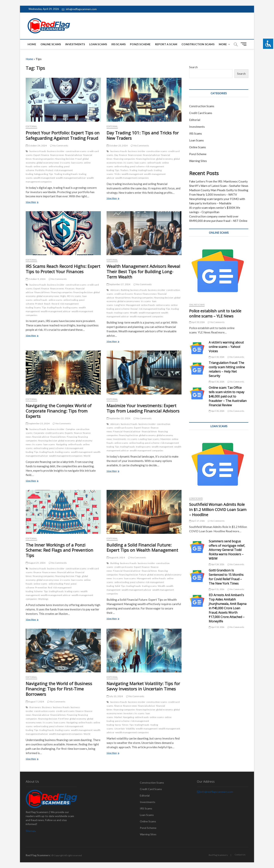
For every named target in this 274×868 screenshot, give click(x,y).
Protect (49, 170)
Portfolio (40, 170)
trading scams (70, 307)
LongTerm (120, 305)
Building (125, 290)
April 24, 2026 (216, 564)
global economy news (48, 163)
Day (116, 155)
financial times (42, 292)
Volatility (130, 729)
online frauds (154, 163)
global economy (164, 159)
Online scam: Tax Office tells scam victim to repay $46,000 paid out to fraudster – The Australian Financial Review (228, 396)
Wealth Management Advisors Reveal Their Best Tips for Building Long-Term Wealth (143, 271)
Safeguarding (41, 174)
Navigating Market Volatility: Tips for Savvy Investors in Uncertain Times (143, 686)
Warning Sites (198, 161)
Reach (47, 304)
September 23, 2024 (38, 423)
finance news (57, 155)
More (223, 44)
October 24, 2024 (36, 146)
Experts (69, 433)
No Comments (59, 146)
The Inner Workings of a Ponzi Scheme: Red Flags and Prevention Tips (59, 550)
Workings (43, 599)
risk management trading (152, 309)
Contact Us (240, 855)
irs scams (65, 163)
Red (50, 588)
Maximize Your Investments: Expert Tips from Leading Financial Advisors (143, 408)
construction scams (76, 151)
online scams (40, 166)
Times (125, 725)
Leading (142, 439)
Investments (75, 44)
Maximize (166, 439)
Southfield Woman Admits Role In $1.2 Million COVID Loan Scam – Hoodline (218, 510)
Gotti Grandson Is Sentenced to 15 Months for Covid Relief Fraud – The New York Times (226, 577)
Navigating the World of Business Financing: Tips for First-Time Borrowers (59, 689)
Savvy (118, 725)
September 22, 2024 (118, 418)
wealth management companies (132, 178)
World (87, 456)
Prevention (41, 588)
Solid (117, 586)
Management (133, 305)
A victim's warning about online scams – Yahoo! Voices (226, 347)
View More (37, 202)
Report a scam (166, 44)
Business (47, 707)
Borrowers (35, 707)
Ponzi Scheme (140, 44)
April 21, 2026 (216, 589)
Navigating (62, 444)
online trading (56, 166)
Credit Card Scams (201, 113)
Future (143, 575)
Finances (70, 288)
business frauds (38, 151)
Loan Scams (98, 44)
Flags (78, 576)
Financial (118, 431)
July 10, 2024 (115, 696)
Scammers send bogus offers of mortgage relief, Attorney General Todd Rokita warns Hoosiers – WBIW (227, 550)
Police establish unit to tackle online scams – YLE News (215, 313)
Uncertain (120, 729)
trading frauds (70, 174)
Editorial (31, 126)
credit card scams (124, 294)
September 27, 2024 (118, 284)
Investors (129, 713)
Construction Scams (198, 44)
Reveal (134, 309)
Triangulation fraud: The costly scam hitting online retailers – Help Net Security (227, 369)
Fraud (78, 159)
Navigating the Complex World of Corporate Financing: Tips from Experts (59, 411)
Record (55, 304)
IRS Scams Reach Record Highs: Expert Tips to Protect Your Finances (63, 269)
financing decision (65, 159)
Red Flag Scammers (218, 855)
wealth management (44, 178)
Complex (70, 429)
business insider (56, 151)
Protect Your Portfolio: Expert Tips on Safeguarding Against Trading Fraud (63, 135)
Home (32, 44)
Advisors (115, 290)
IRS (69, 296)
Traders (124, 170)
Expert (37, 155)
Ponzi (67, 584)
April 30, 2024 (197, 322)
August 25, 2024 (35, 563)
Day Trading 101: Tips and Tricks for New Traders (143, 135)
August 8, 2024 (116, 557)
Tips (51, 174)
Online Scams (51, 44)
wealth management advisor (71, 178)
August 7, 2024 (35, 702)
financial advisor (74, 155)
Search (193, 67)
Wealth (134, 313)
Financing (72, 437)
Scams (37, 307)
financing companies (44, 159)
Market (118, 717)
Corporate (39, 433)
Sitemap (31, 831)
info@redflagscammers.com (79, 9)
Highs (63, 296)
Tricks (117, 174)
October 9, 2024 (35, 279)
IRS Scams (118, 44)
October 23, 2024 (117, 146)
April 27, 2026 (197, 521)
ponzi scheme (137, 166)
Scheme (38, 591)
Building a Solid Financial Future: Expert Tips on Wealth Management (142, 547)
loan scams (77, 163)
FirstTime (63, 719)
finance (45, 155)
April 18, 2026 (216, 627)
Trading (58, 174)
